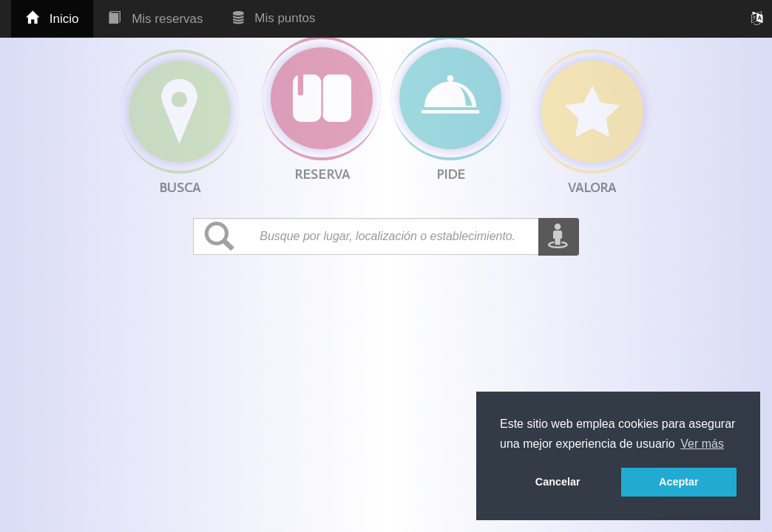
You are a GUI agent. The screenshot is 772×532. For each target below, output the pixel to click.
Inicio (52, 19)
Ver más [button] (702, 444)
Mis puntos (274, 18)
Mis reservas (155, 19)
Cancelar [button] (558, 482)
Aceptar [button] (679, 482)
